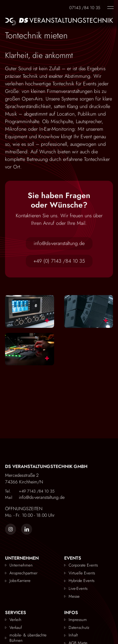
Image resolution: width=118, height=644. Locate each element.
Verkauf (16, 627)
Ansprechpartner (23, 573)
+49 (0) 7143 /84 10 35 (59, 261)
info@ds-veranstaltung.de (59, 243)
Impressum (78, 620)
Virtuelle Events (82, 573)
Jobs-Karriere (20, 581)
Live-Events (78, 589)
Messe (74, 597)
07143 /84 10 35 (85, 7)
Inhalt (73, 635)
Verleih (15, 620)
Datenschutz (79, 627)
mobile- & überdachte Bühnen (28, 638)
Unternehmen (21, 565)
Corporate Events (83, 565)
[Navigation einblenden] (110, 8)
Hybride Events (81, 581)
